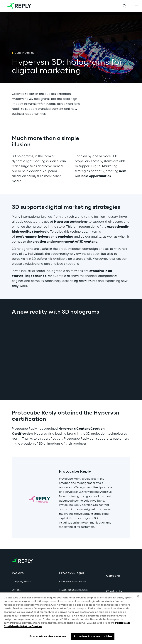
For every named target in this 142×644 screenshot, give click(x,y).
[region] (71, 618)
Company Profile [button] (21, 582)
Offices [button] (16, 590)
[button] (118, 576)
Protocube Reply (75, 472)
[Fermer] (138, 596)
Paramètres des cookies (48, 637)
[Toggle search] (124, 6)
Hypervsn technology (71, 222)
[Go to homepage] (19, 6)
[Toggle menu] (136, 6)
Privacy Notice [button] (74, 590)
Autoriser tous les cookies (93, 637)
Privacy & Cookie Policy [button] (72, 582)
